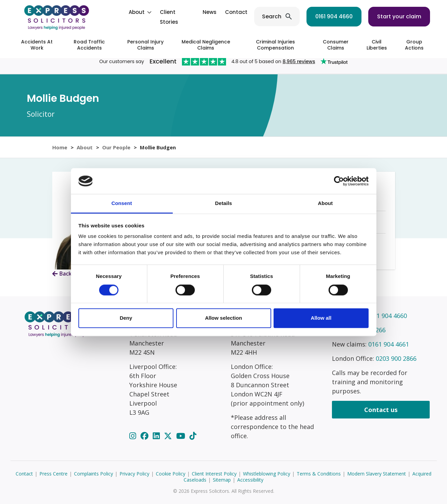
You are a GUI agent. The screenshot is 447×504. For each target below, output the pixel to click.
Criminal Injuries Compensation (275, 45)
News (210, 12)
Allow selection (223, 318)
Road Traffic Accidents (89, 45)
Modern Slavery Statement (377, 474)
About (137, 12)
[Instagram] (134, 436)
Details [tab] (224, 203)
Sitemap (222, 480)
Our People (116, 147)
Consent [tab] (122, 203)
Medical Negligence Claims (206, 45)
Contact (236, 12)
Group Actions (414, 45)
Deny (126, 318)
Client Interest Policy (214, 474)
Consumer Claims (336, 45)
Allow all (321, 318)
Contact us (381, 410)
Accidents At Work (37, 45)
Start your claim (399, 16)
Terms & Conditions (319, 474)
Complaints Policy (94, 474)
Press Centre (53, 474)
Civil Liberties (377, 45)
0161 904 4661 (389, 344)
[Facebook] (145, 436)
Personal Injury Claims (145, 45)
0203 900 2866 (396, 358)
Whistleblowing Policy (267, 474)
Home (60, 147)
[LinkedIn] (157, 436)
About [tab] (325, 203)
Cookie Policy (171, 474)
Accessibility (250, 480)
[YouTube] (182, 436)
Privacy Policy (134, 474)
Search (272, 16)
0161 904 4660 (334, 16)
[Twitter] (169, 436)
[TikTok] (193, 436)
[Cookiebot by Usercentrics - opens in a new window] (339, 181)
